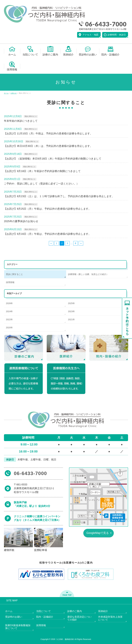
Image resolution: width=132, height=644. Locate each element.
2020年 (9, 328)
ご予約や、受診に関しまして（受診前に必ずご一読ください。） (41, 184)
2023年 (71, 311)
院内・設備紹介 (45, 617)
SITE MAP (12, 601)
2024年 (9, 311)
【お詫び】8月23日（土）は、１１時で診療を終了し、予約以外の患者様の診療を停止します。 (59, 196)
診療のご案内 (75, 611)
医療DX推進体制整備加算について (18, 627)
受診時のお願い (14, 617)
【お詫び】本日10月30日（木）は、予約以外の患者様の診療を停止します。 (48, 146)
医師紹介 (103, 611)
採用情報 (10, 282)
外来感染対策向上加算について (110, 618)
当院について (43, 611)
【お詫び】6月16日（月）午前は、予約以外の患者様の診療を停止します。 (47, 234)
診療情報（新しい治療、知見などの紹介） (88, 274)
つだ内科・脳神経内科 (65, 639)
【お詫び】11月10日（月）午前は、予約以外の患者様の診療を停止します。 (48, 134)
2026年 (9, 303)
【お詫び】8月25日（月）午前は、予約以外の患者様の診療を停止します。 (47, 209)
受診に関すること (31, 116)
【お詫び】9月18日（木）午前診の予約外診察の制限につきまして (42, 171)
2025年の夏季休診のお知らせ (21, 221)
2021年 (71, 319)
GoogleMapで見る (98, 533)
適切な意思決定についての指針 (79, 618)
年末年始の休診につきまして (21, 121)
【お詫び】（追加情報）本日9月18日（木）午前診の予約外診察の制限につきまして (53, 159)
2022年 (9, 319)
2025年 (71, 303)
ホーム (9, 611)
